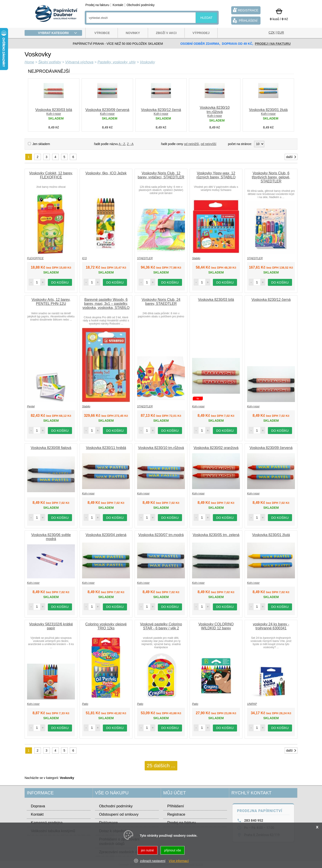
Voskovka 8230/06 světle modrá (51, 537)
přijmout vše (173, 850)
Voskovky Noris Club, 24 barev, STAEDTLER (161, 302)
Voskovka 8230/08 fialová (51, 448)
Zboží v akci (166, 33)
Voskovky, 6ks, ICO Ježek (106, 173)
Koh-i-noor (54, 114)
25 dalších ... (161, 766)
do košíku (60, 282)
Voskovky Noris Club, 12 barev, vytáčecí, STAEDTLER (161, 175)
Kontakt (118, 5)
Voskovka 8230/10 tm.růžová (215, 110)
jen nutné (148, 850)
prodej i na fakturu (273, 44)
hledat (206, 18)
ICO (84, 258)
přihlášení (245, 21)
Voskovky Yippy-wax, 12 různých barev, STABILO (216, 175)
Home (29, 62)
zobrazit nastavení (153, 861)
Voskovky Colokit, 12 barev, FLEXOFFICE (51, 175)
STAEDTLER (145, 258)
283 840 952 (254, 821)
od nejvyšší (208, 144)
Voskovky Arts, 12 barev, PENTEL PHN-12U (51, 302)
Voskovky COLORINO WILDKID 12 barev (216, 626)
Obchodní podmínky (141, 5)
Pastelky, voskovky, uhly (117, 62)
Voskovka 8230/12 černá (161, 110)
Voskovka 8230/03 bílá (54, 110)
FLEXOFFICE (35, 258)
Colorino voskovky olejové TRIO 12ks (106, 626)
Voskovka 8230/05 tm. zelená (216, 535)
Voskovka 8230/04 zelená (106, 535)
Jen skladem (41, 144)
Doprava (38, 806)
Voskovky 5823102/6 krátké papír (51, 626)
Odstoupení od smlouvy (119, 814)
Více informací (179, 861)
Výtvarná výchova (79, 62)
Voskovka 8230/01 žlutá (268, 110)
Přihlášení (176, 806)
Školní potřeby (50, 62)
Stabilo (196, 258)
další (291, 157)
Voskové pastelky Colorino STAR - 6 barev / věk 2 (161, 626)
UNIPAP (252, 704)
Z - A (130, 144)
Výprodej (201, 33)
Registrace (176, 814)
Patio (85, 704)
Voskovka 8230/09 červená (107, 110)
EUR (281, 32)
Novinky (133, 33)
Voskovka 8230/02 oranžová (216, 448)
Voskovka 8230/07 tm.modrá (161, 535)
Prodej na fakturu (97, 5)
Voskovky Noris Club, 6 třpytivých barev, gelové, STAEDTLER (271, 177)
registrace (245, 10)
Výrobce (102, 33)
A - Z (122, 144)
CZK (272, 32)
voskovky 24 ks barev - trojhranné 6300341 (271, 626)
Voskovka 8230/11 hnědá (106, 448)
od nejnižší (192, 144)
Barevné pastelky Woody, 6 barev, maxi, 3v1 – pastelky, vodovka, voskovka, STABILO (106, 304)
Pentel (31, 406)
